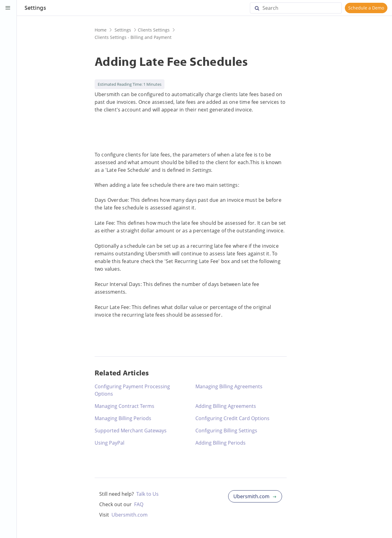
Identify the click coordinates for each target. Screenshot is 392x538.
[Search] (296, 8)
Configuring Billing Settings (226, 431)
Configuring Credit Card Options (232, 418)
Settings (35, 8)
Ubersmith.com (130, 515)
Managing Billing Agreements (229, 386)
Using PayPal (109, 443)
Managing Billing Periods (123, 418)
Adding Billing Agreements (226, 406)
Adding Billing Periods (221, 443)
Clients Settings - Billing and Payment (133, 37)
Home (101, 30)
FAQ (139, 504)
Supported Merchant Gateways (131, 431)
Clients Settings (154, 30)
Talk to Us (147, 494)
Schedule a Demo (366, 8)
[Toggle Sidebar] (8, 8)
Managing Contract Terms (124, 406)
